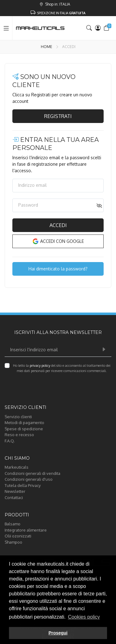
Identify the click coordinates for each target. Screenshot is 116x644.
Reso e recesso (19, 435)
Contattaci (14, 497)
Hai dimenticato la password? (58, 269)
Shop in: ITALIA (55, 4)
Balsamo (13, 524)
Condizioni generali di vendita (32, 473)
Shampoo (13, 542)
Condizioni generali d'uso (29, 479)
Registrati (58, 116)
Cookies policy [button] (84, 617)
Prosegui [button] (58, 633)
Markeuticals (17, 467)
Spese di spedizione (24, 429)
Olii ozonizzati (18, 536)
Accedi (58, 225)
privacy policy (40, 366)
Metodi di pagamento (24, 423)
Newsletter (15, 491)
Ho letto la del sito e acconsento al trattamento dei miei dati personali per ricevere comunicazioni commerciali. (62, 368)
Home (47, 47)
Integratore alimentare (26, 530)
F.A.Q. (10, 441)
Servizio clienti (18, 417)
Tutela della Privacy (23, 485)
